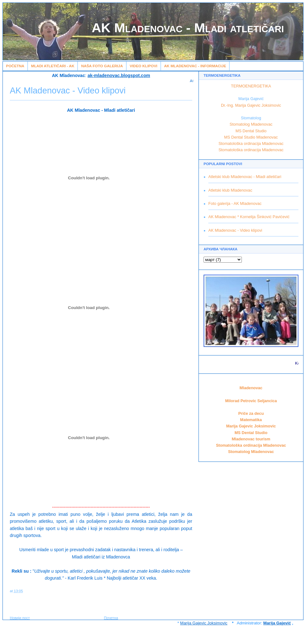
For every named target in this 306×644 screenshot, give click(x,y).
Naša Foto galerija (102, 66)
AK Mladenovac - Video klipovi (235, 230)
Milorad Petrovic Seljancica (251, 401)
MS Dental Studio (251, 131)
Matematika (251, 420)
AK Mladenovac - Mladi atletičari (188, 28)
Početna (15, 66)
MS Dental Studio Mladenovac (251, 137)
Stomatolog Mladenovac (251, 124)
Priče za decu (251, 414)
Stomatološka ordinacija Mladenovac (251, 144)
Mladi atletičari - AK (53, 66)
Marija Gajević (277, 623)
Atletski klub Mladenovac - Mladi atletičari (245, 177)
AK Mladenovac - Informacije (195, 66)
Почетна (111, 618)
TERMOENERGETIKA (251, 86)
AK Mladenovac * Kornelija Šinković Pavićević (249, 217)
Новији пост (20, 618)
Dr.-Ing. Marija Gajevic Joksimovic (251, 105)
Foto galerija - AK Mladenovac (235, 204)
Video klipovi (143, 66)
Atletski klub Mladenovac (230, 190)
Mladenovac (251, 388)
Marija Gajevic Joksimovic (251, 426)
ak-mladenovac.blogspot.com (119, 75)
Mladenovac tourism (251, 439)
